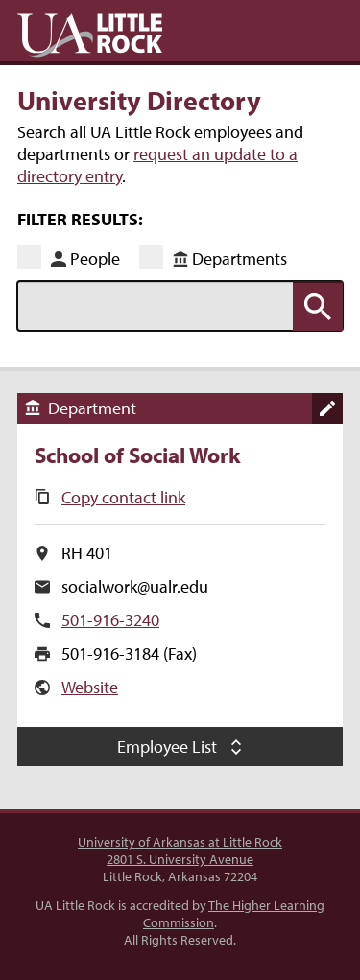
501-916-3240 (110, 620)
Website (90, 687)
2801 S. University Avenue (180, 859)
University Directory (139, 100)
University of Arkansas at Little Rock (180, 842)
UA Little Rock (90, 35)
